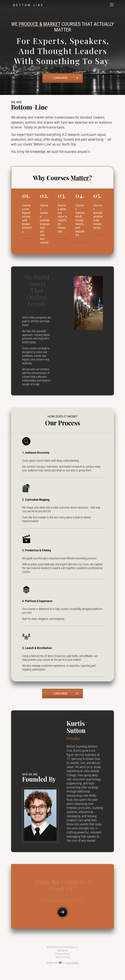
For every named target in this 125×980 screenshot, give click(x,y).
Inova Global (72, 965)
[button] (112, 5)
